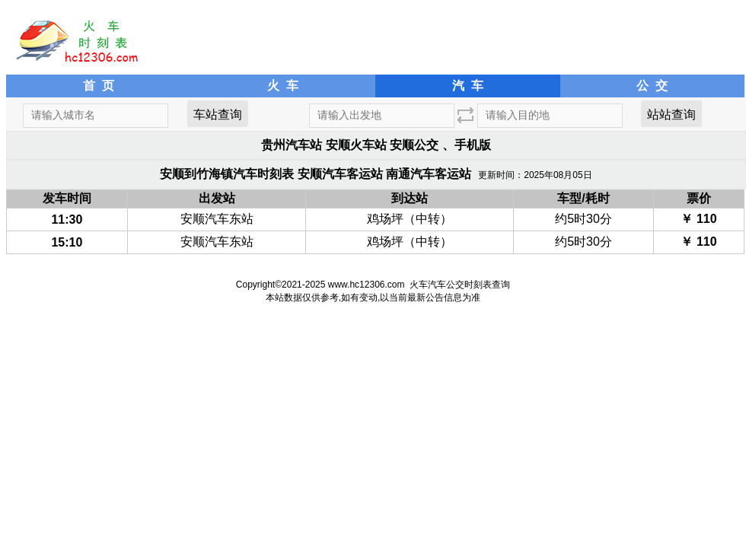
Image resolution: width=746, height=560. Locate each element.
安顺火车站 (356, 145)
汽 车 (468, 86)
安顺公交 (414, 145)
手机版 (473, 145)
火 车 (283, 86)
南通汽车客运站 (429, 174)
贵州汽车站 (292, 145)
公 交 (652, 86)
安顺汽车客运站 (340, 174)
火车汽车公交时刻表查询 (460, 285)
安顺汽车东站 (217, 219)
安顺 (172, 174)
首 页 (99, 86)
